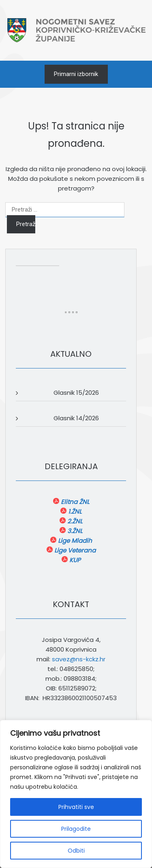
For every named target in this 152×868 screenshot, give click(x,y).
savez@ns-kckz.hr (79, 659)
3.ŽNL (74, 531)
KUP (74, 560)
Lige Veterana (74, 550)
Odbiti (76, 851)
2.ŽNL (74, 521)
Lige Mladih (74, 541)
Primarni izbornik (76, 74)
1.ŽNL (74, 511)
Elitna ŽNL (74, 502)
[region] (76, 794)
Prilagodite (76, 829)
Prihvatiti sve (76, 807)
